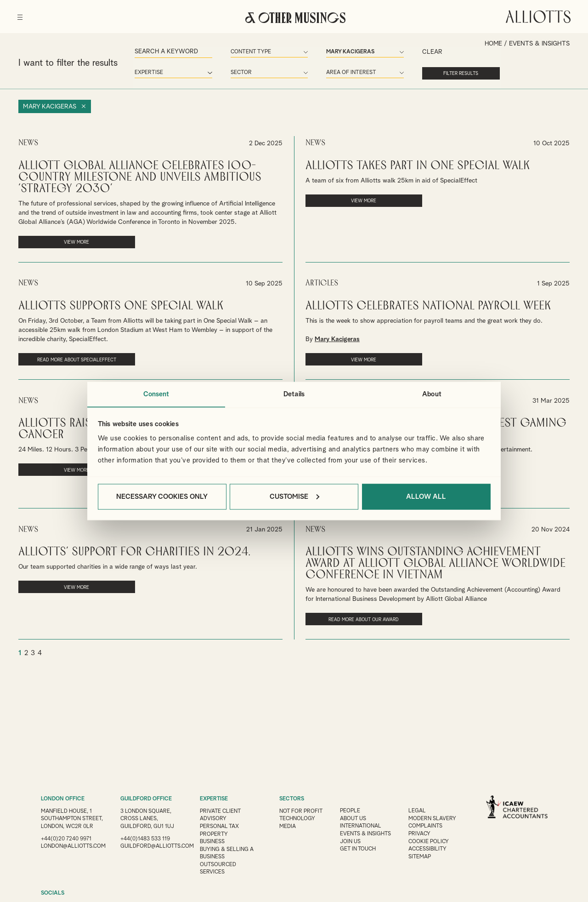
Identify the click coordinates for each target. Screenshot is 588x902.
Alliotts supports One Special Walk (121, 305)
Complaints (427, 826)
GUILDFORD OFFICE (146, 799)
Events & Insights (367, 833)
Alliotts (537, 16)
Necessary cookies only (162, 497)
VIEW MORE (67, 241)
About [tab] (432, 394)
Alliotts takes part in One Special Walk (418, 165)
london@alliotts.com (74, 852)
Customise (294, 497)
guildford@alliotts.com (158, 845)
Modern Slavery (434, 818)
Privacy (421, 833)
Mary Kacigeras (50, 106)
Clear (416, 52)
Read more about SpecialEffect (68, 358)
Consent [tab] (156, 394)
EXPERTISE (214, 799)
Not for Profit (301, 811)
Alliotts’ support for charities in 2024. (134, 550)
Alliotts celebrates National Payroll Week (428, 305)
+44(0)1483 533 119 (145, 838)
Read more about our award (354, 617)
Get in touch (359, 848)
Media (288, 826)
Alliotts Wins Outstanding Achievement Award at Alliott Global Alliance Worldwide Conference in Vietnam (435, 561)
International (362, 826)
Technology (297, 818)
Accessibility (430, 848)
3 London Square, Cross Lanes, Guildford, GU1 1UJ (147, 818)
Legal (419, 811)
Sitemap (422, 855)
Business (212, 840)
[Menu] (21, 14)
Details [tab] (294, 394)
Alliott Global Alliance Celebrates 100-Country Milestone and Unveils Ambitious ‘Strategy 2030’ (140, 176)
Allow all (426, 497)
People (351, 811)
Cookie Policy (430, 840)
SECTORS (292, 799)
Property (214, 833)
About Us (354, 818)
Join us (351, 840)
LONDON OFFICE (63, 799)
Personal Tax (220, 826)
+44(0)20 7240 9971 (66, 845)
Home (493, 44)
